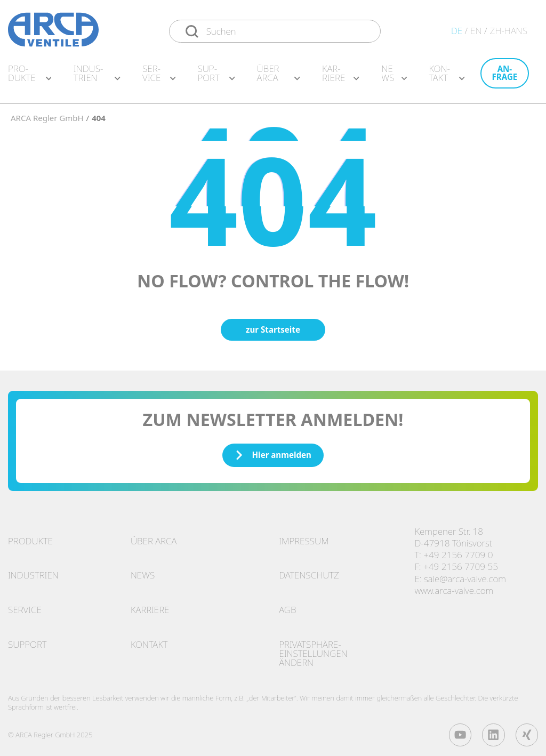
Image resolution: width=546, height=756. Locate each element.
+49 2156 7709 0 (458, 551)
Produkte (30, 537)
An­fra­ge (505, 77)
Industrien (33, 571)
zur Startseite (273, 326)
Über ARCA (278, 77)
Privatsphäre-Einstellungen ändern (313, 650)
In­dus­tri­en (97, 77)
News (394, 77)
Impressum (304, 537)
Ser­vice (159, 77)
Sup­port (216, 77)
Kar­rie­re (341, 77)
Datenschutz (309, 571)
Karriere (150, 606)
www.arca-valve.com (454, 587)
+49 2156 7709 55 (461, 563)
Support (27, 641)
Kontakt (149, 641)
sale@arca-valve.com (465, 575)
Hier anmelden (273, 451)
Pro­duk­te (30, 77)
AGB (287, 606)
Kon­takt (447, 77)
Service (25, 606)
